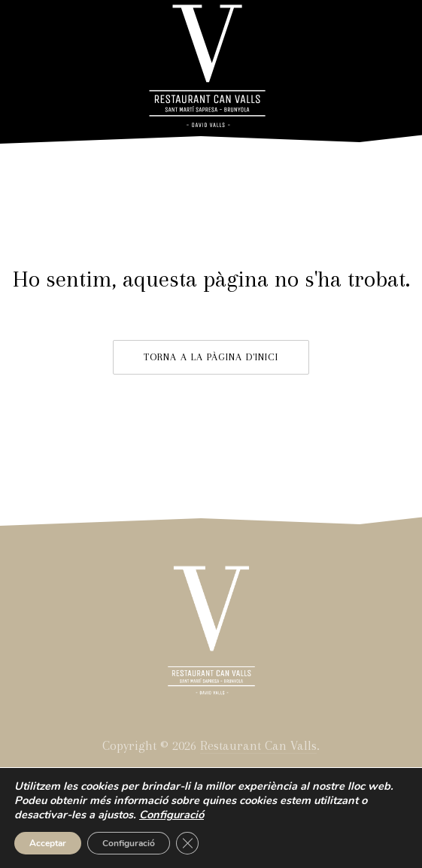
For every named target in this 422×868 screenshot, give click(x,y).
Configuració (129, 843)
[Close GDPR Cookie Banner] (187, 843)
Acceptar (48, 843)
